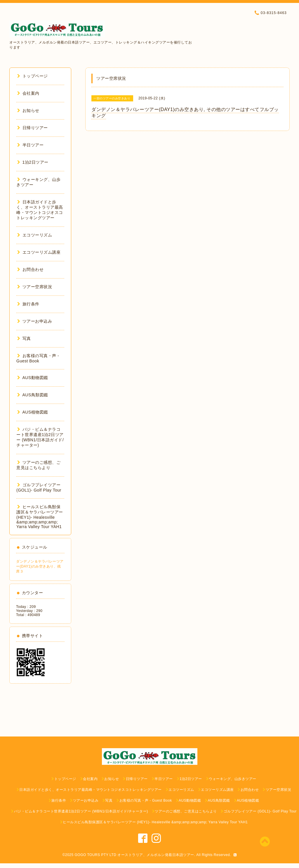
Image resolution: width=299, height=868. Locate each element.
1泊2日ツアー (33, 162)
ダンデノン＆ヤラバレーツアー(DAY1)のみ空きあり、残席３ (40, 566)
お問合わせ (30, 269)
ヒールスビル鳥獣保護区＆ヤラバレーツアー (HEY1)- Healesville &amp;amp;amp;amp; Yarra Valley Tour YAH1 (40, 517)
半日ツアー (30, 145)
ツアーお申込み (35, 321)
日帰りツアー (33, 128)
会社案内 (28, 93)
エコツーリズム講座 (39, 252)
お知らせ (28, 110)
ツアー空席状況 (35, 287)
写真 (24, 338)
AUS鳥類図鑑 (33, 395)
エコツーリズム (35, 235)
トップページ (33, 76)
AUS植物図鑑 (33, 412)
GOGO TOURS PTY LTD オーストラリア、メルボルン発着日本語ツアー (134, 855)
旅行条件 (28, 304)
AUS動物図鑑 (33, 378)
